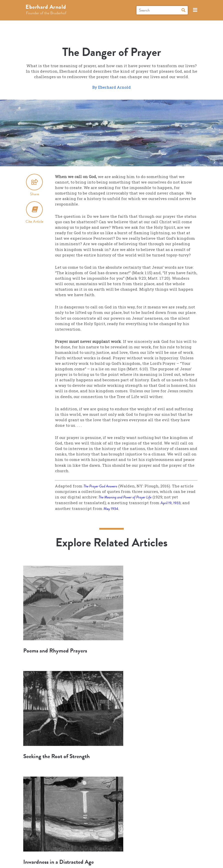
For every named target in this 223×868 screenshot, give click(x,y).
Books (121, 835)
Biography (43, 835)
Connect (145, 835)
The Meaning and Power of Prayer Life (126, 497)
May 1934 (111, 509)
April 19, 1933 (171, 503)
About (170, 835)
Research (96, 835)
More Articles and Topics (112, 785)
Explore (70, 835)
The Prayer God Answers (101, 486)
